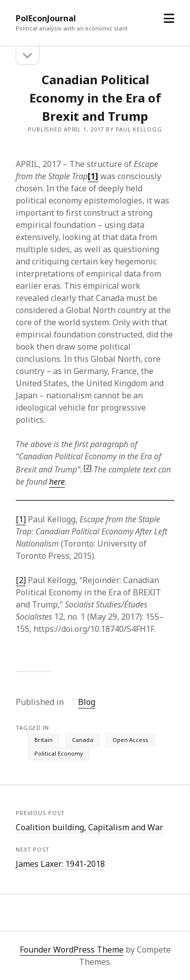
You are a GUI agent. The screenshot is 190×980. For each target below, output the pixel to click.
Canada (83, 740)
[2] (88, 467)
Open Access (130, 740)
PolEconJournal (46, 18)
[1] (21, 519)
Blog (87, 702)
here (57, 482)
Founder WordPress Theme (72, 950)
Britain (44, 740)
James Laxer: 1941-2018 (60, 864)
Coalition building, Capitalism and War (89, 827)
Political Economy (59, 753)
